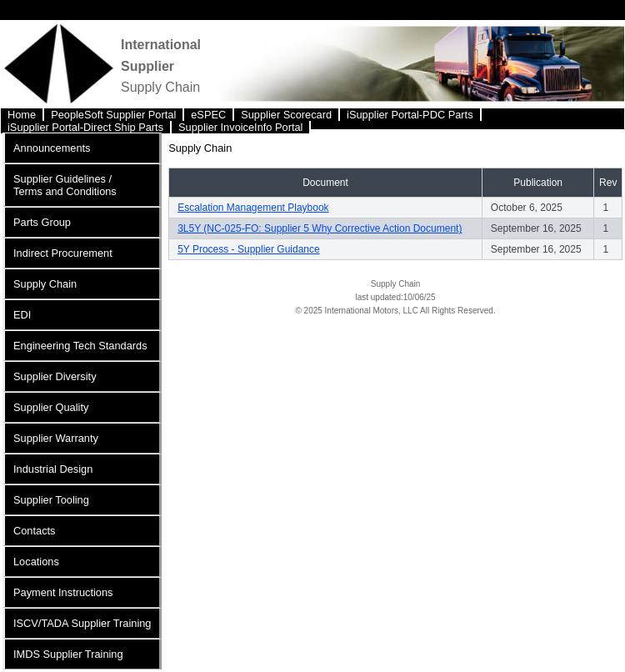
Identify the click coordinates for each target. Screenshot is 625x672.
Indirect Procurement (63, 253)
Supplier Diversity (55, 376)
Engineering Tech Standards (80, 346)
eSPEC (208, 115)
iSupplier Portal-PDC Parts (410, 115)
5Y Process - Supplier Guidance (249, 249)
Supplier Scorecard (286, 115)
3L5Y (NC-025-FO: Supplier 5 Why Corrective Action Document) (320, 228)
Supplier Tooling (51, 500)
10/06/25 (420, 297)
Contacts (35, 531)
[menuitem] (22, 115)
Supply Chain (45, 284)
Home (22, 115)
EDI (22, 315)
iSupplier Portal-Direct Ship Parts (85, 127)
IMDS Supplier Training (68, 654)
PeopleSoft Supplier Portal (113, 115)
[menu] (82, 401)
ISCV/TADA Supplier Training (82, 623)
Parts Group (42, 222)
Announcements (52, 148)
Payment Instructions (63, 592)
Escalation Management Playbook (253, 208)
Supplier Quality (51, 407)
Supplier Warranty (56, 438)
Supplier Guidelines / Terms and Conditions (65, 185)
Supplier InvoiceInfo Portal (240, 127)
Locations (36, 562)
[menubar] (312, 119)
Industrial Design (53, 469)
